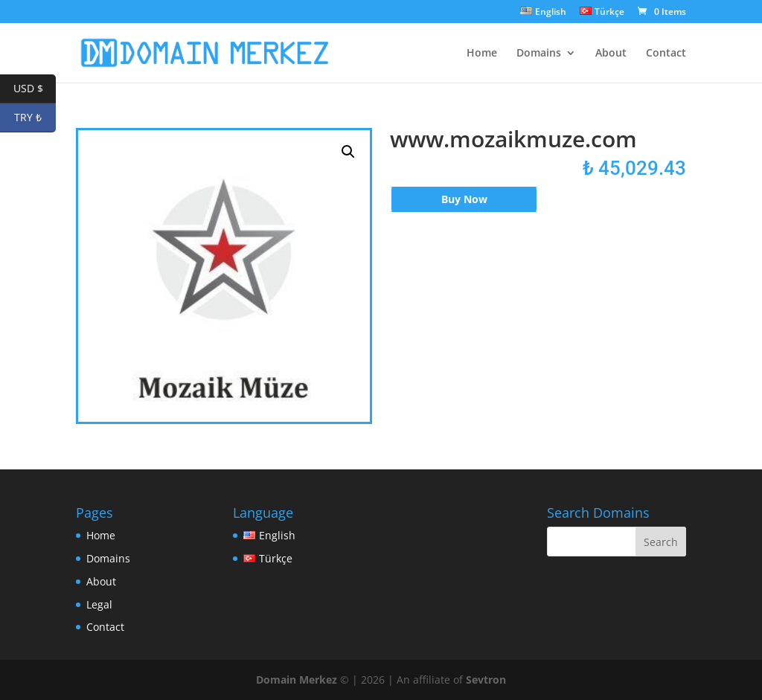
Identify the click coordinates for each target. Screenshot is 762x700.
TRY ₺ (35, 118)
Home (482, 54)
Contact (666, 54)
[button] (348, 152)
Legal (99, 604)
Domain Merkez (297, 680)
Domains (539, 54)
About (611, 54)
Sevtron (486, 680)
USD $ (35, 89)
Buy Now (464, 199)
